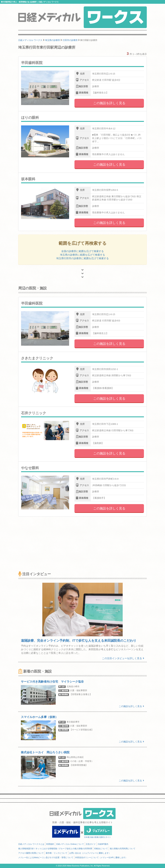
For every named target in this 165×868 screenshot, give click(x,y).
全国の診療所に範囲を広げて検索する (82, 251)
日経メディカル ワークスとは (31, 844)
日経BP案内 (103, 844)
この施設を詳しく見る (109, 103)
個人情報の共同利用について (123, 849)
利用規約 (50, 844)
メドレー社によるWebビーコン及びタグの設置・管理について (46, 857)
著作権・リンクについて (57, 853)
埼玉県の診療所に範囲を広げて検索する (82, 255)
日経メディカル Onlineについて (70, 844)
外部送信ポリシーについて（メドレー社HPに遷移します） (101, 857)
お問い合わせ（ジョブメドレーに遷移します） (90, 853)
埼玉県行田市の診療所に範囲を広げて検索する (82, 258)
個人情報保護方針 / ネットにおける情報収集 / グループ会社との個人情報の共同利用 (55, 849)
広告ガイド (91, 844)
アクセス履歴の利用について (31, 853)
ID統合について (101, 849)
